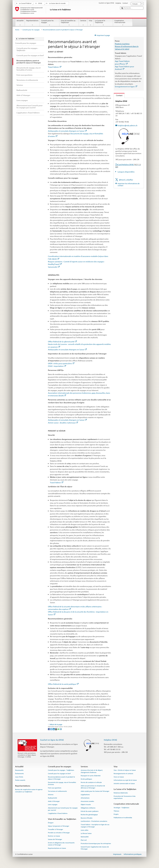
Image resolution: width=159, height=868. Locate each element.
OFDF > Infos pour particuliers (61, 363)
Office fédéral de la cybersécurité (62, 342)
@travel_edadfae (126, 180)
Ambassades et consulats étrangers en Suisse (67, 131)
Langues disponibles (126, 172)
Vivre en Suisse (119, 777)
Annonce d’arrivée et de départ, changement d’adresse (92, 771)
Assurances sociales (87, 801)
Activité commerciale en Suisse (124, 784)
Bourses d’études (87, 818)
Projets (116, 814)
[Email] (61, 729)
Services (83, 23)
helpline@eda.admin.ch (128, 125)
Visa (91, 23)
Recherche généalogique (89, 815)
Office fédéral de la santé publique (63, 684)
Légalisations (85, 795)
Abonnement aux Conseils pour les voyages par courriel (63, 809)
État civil (84, 840)
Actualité (20, 23)
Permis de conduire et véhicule (91, 782)
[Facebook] (49, 729)
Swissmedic (54, 267)
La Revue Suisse (86, 833)
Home (17, 30)
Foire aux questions (55, 788)
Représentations (32, 23)
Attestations (85, 798)
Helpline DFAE (110, 740)
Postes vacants (20, 780)
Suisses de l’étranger (55, 839)
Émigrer (51, 823)
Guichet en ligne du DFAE (52, 740)
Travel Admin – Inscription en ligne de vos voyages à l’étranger (95, 826)
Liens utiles (85, 830)
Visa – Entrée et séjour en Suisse (125, 770)
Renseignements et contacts (123, 774)
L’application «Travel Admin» (58, 813)
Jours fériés (19, 777)
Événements (19, 774)
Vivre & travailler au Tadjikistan (69, 23)
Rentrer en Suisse (54, 836)
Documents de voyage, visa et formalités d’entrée (62, 783)
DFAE (40, 3)
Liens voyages (53, 805)
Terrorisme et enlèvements (57, 791)
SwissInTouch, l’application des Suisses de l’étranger (95, 848)
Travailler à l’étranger (56, 829)
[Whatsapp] (59, 729)
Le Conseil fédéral (25, 3)
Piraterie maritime (122, 44)
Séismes (51, 795)
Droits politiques (86, 779)
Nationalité (85, 837)
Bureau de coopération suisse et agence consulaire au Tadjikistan (29, 791)
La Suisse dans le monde (57, 3)
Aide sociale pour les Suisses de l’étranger (95, 791)
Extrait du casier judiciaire (90, 811)
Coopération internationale (123, 23)
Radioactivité (52, 798)
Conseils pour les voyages (50, 23)
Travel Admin (55, 67)
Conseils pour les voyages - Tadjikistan (61, 770)
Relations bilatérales (121, 793)
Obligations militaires (88, 808)
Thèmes (116, 811)
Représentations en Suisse (57, 848)
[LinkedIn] (54, 729)
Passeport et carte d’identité (91, 776)
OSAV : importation (57, 366)
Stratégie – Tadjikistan (121, 808)
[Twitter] (51, 729)
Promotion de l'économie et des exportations (125, 797)
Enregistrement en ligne (126, 87)
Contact (118, 95)
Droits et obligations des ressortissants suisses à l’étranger (61, 844)
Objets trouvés (86, 805)
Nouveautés (19, 770)
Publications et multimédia (123, 818)
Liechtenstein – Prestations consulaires (94, 821)
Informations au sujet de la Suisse (125, 780)
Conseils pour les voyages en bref (59, 774)
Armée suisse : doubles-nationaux (63, 423)
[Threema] (56, 729)
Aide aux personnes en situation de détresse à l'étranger (93, 787)
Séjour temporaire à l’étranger (59, 826)
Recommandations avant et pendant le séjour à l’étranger (61, 778)
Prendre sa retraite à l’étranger (59, 833)
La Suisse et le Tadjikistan (103, 23)
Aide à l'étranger (54, 801)
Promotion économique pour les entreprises (96, 843)
